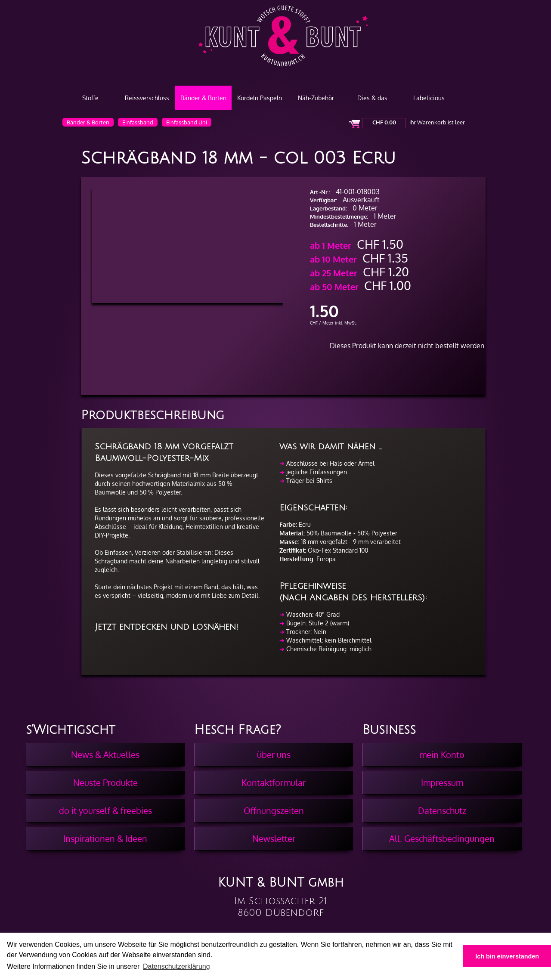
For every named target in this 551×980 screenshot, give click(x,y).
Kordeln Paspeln (260, 98)
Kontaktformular (274, 782)
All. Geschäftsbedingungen (442, 838)
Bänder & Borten (203, 98)
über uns (274, 754)
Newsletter (274, 838)
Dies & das (372, 98)
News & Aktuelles (105, 754)
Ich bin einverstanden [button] (507, 956)
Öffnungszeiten (274, 810)
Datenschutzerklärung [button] (176, 966)
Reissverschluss (147, 98)
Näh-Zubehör (316, 98)
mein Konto (442, 754)
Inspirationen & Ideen (105, 838)
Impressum (442, 782)
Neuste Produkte (105, 782)
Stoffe (90, 98)
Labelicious (429, 98)
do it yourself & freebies (105, 810)
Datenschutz (442, 810)
